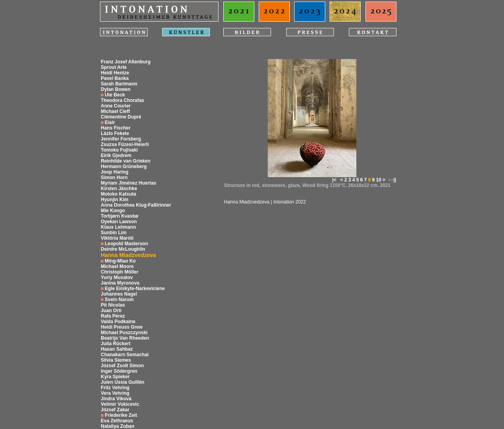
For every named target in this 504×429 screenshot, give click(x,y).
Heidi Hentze (115, 73)
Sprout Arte (114, 67)
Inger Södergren (119, 371)
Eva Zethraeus (117, 421)
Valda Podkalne (118, 322)
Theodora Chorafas (122, 100)
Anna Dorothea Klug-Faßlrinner (136, 205)
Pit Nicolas (113, 305)
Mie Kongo (113, 211)
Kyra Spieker (115, 377)
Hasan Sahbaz (117, 349)
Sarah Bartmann (119, 84)
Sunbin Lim (114, 233)
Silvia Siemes (116, 360)
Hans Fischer (116, 128)
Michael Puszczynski (124, 333)
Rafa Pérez (113, 316)
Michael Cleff (115, 111)
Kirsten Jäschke (119, 189)
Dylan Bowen (116, 89)
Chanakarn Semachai (125, 355)
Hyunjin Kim (115, 200)
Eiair (110, 122)
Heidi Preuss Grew (122, 327)
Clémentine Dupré (121, 117)
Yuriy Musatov (117, 277)
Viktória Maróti (117, 238)
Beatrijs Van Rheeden (125, 338)
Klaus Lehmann (118, 227)
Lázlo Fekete (115, 133)
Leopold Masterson (126, 244)
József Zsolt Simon (122, 366)
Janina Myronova (120, 283)
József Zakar (115, 410)
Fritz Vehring (115, 388)
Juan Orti (111, 311)
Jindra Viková (116, 399)
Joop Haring (115, 172)
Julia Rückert (116, 344)
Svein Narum (119, 300)
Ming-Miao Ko (120, 261)
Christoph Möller (120, 272)
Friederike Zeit (121, 415)
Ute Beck (115, 95)
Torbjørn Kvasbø (120, 216)
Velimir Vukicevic (120, 404)
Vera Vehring (115, 393)
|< (334, 180)
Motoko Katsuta (119, 194)
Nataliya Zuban (118, 426)
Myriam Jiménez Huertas (129, 183)
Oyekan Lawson (119, 222)
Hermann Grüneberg (124, 166)
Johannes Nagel (119, 294)
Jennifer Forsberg (121, 139)
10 (379, 180)
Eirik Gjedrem (116, 155)
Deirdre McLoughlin (123, 249)
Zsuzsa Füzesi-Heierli (125, 144)
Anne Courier (116, 106)
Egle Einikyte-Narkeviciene (135, 288)
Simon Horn (114, 178)
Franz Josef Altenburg (126, 62)
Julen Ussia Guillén (123, 382)
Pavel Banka (115, 78)
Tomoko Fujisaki (119, 150)
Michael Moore (117, 266)
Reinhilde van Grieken (126, 161)
